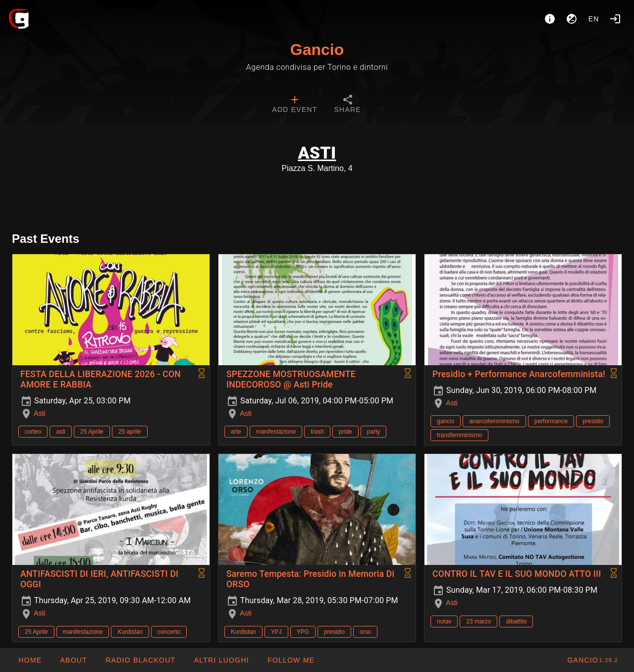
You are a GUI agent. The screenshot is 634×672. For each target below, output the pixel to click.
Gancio (317, 50)
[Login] (615, 19)
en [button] (594, 19)
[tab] (294, 105)
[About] (550, 19)
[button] (221, 660)
